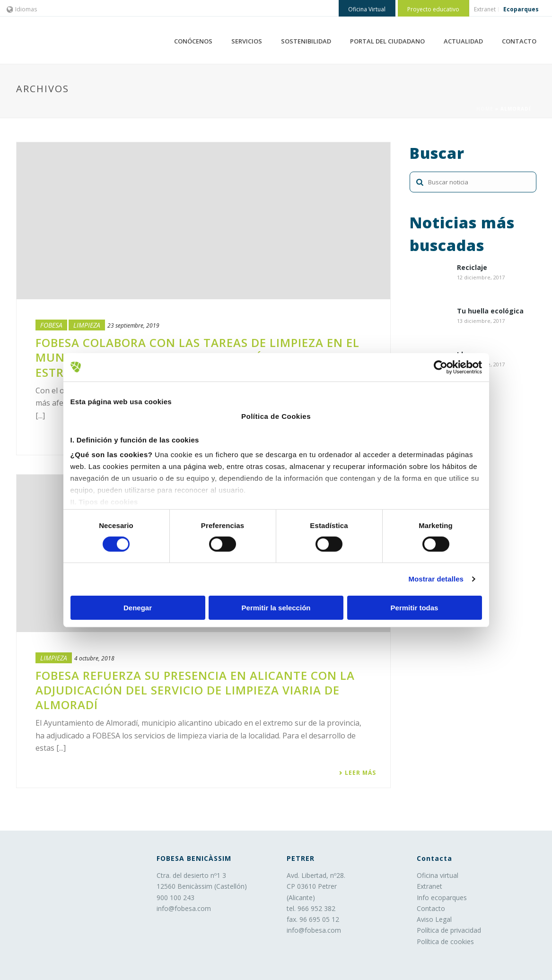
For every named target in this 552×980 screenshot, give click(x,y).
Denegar (138, 608)
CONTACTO (519, 41)
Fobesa (51, 325)
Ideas (466, 355)
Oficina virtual (438, 875)
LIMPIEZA (87, 325)
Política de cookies (445, 941)
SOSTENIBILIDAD (306, 41)
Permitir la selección (276, 608)
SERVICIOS (247, 41)
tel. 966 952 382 (311, 908)
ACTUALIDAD (463, 41)
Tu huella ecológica (490, 311)
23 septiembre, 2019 (133, 325)
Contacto (431, 908)
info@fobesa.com (184, 908)
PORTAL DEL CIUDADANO (387, 41)
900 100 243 (175, 898)
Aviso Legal (434, 919)
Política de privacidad (449, 930)
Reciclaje (472, 268)
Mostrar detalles (436, 579)
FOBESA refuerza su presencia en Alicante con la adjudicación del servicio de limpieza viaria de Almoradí (195, 690)
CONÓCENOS (193, 41)
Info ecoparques (442, 898)
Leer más (357, 773)
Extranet (429, 886)
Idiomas (22, 9)
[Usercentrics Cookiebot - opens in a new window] (441, 367)
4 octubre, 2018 (94, 658)
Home (485, 109)
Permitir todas (415, 608)
